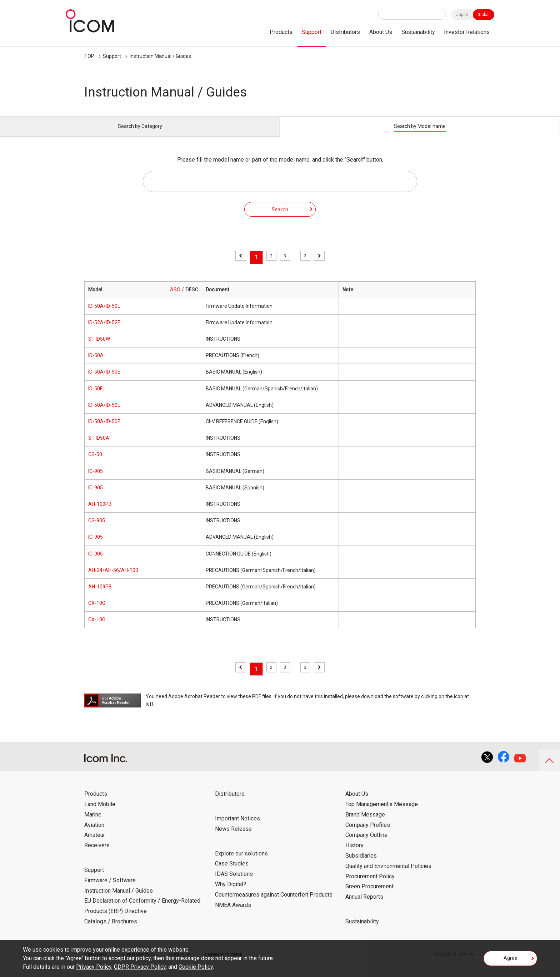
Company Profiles (368, 833)
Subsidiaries (361, 864)
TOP (89, 56)
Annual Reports (364, 905)
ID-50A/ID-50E (104, 314)
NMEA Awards (233, 913)
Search (280, 217)
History (354, 853)
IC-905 (96, 479)
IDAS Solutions (234, 882)
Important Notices (237, 827)
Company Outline (366, 843)
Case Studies (232, 872)
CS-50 (95, 463)
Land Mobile (100, 812)
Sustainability (418, 32)
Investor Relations (467, 32)
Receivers (97, 853)
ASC (175, 297)
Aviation (94, 833)
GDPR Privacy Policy (140, 967)
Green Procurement (369, 895)
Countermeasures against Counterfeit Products (274, 903)
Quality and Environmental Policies (388, 874)
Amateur (95, 843)
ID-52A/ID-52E (104, 331)
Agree (511, 961)
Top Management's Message (382, 812)
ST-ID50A (99, 446)
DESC (192, 297)
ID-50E (96, 396)
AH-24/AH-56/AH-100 (113, 578)
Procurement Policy (370, 884)
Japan (462, 15)
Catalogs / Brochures (111, 930)
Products (281, 32)
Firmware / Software (110, 889)
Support (312, 32)
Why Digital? (231, 892)
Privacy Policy (94, 967)
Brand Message (365, 823)
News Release (233, 837)
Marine (93, 823)
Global (484, 15)
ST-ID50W (99, 347)
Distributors (345, 32)
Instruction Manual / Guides (160, 56)
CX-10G (97, 611)
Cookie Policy (196, 967)
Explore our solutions (241, 861)
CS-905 (97, 529)
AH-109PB (100, 512)
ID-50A (96, 364)
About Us (381, 32)
